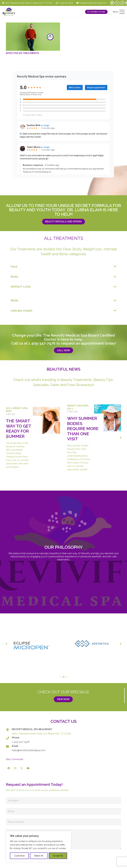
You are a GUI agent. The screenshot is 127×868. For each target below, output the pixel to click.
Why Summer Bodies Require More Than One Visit (83, 429)
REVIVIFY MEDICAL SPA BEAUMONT (32, 729)
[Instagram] (122, 3)
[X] (117, 3)
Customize (19, 856)
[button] (119, 12)
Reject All (39, 856)
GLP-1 (9, 408)
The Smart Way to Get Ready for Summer (19, 429)
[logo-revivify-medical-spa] (9, 12)
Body (9, 411)
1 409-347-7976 (42, 343)
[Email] (9, 746)
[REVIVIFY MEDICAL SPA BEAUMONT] (9, 730)
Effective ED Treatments (22, 53)
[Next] (120, 438)
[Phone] (9, 738)
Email (15, 746)
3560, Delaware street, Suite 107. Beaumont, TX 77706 (41, 734)
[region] (39, 847)
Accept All (58, 856)
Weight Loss (20, 408)
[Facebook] (112, 3)
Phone (16, 738)
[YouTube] (28, 768)
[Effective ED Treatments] (33, 37)
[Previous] (7, 438)
